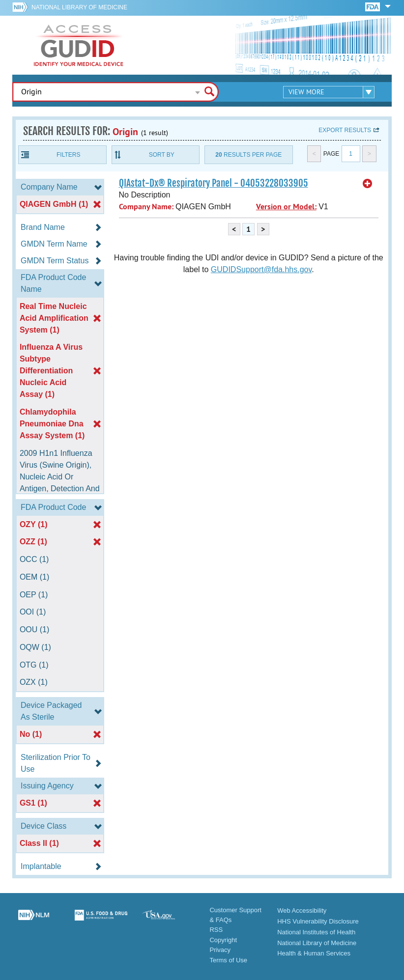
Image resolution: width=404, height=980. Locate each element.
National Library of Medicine (79, 7)
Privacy (220, 950)
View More (306, 92)
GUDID (79, 45)
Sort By (162, 155)
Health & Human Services (314, 953)
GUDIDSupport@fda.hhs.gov (261, 269)
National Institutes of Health (316, 932)
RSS (216, 930)
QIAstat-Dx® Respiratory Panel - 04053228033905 (214, 183)
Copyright (223, 940)
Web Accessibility (302, 910)
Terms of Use (228, 960)
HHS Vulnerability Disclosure (318, 921)
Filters (68, 155)
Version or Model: (286, 207)
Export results (345, 130)
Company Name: (146, 207)
